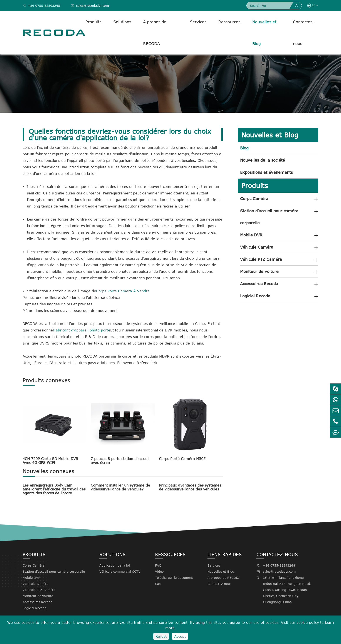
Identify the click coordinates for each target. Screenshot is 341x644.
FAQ (158, 565)
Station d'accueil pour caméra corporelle (269, 217)
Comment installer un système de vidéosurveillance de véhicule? (120, 487)
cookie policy (308, 622)
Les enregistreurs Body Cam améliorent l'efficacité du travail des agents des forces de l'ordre (54, 489)
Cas (158, 584)
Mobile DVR (251, 235)
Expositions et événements (266, 172)
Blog (244, 148)
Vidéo (159, 571)
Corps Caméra (254, 199)
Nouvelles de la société (262, 160)
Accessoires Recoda (259, 284)
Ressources (229, 22)
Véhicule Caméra (257, 247)
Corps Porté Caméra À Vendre (123, 291)
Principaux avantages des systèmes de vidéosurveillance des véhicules (190, 487)
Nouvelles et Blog (264, 33)
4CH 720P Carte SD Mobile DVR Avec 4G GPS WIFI (50, 461)
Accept (180, 636)
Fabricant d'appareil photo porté (82, 330)
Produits (93, 22)
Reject (161, 636)
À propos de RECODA (155, 33)
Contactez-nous (303, 33)
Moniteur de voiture (259, 271)
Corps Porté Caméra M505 (182, 459)
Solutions (122, 22)
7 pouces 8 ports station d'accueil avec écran (120, 461)
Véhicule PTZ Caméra (261, 259)
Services (198, 22)
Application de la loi (115, 565)
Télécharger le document (174, 578)
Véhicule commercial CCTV (120, 571)
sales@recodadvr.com (90, 6)
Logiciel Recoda (255, 296)
